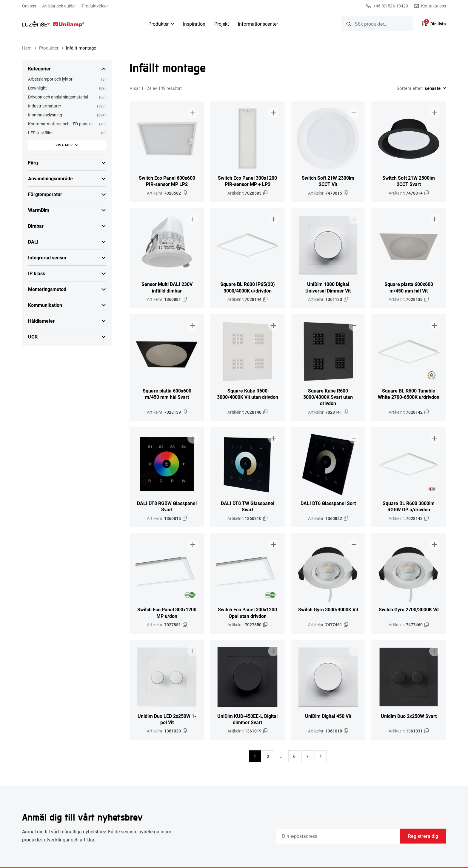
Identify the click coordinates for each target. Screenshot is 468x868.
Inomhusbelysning (45, 115)
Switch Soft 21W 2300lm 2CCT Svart (409, 181)
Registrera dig (423, 836)
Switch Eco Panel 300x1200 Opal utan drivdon (247, 612)
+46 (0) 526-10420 (387, 6)
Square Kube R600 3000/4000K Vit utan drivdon (248, 394)
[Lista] (434, 24)
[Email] (338, 836)
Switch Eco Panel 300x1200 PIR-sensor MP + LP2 (247, 181)
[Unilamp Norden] (53, 24)
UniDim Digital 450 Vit (328, 716)
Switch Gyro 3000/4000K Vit (328, 609)
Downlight (37, 88)
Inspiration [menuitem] (194, 24)
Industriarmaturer (45, 106)
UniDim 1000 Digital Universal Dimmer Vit (328, 287)
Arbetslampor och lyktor (50, 79)
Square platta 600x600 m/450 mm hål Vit (409, 287)
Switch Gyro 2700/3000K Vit (409, 609)
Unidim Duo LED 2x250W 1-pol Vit (167, 719)
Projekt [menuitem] (222, 24)
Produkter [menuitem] (158, 24)
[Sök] (349, 24)
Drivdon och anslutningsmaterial (58, 97)
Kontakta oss (430, 6)
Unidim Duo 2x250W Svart (409, 716)
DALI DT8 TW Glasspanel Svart (248, 506)
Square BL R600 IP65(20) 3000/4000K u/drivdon (248, 287)
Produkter (49, 48)
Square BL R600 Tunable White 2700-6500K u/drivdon (409, 394)
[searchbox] (377, 24)
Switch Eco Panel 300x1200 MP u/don (167, 612)
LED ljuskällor (40, 133)
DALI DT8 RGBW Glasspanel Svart (167, 506)
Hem (27, 48)
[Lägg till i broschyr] (193, 113)
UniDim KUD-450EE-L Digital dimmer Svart (247, 719)
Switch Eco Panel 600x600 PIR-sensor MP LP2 (167, 181)
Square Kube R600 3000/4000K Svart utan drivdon (328, 397)
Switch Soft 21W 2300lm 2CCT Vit (328, 181)
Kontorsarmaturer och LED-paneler (60, 124)
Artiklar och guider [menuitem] (59, 6)
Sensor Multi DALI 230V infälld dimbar (167, 287)
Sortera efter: (410, 88)
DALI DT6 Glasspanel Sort (328, 503)
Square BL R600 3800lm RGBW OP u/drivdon (409, 506)
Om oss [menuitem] (29, 6)
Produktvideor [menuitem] (95, 6)
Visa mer (64, 145)
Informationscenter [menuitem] (258, 24)
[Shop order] (434, 88)
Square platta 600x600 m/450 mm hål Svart (167, 394)
